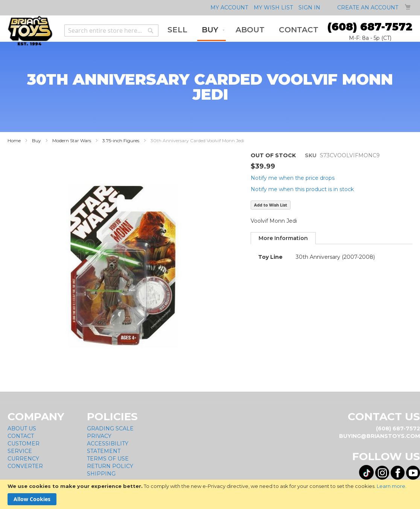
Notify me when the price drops (293, 178)
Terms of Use (108, 459)
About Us (22, 429)
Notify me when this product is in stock (302, 189)
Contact (21, 436)
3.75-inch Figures (121, 141)
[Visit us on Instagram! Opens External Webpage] (382, 473)
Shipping (101, 474)
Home (14, 141)
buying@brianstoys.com (380, 436)
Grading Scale (110, 429)
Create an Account (368, 8)
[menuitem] (177, 30)
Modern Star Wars (72, 141)
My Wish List (273, 8)
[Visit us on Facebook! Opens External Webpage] (398, 473)
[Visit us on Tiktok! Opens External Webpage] (366, 473)
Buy (37, 141)
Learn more (391, 486)
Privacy (99, 436)
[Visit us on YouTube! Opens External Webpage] (413, 473)
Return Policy (110, 466)
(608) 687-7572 (370, 27)
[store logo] (30, 31)
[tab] (283, 238)
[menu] (243, 30)
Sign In (309, 8)
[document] (210, 494)
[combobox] (111, 30)
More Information (283, 238)
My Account (229, 8)
